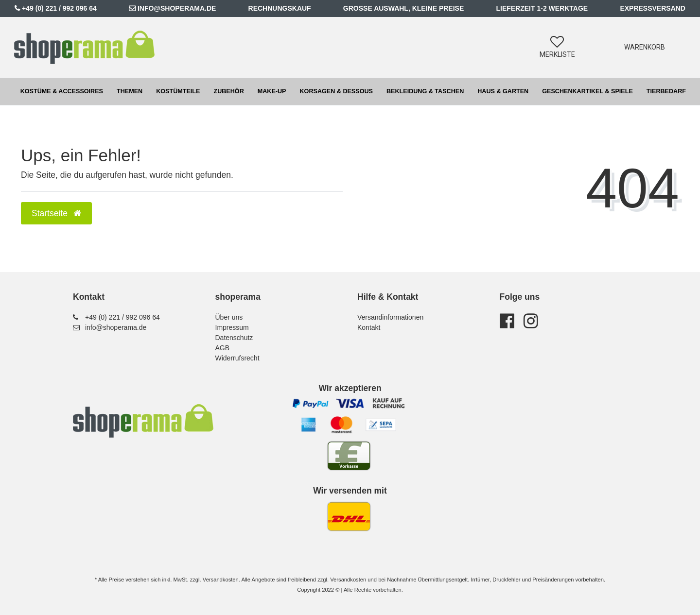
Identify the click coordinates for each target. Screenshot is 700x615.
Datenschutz (234, 338)
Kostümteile (178, 91)
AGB (223, 348)
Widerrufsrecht (237, 358)
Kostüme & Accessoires (62, 91)
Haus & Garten (503, 91)
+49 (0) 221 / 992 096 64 (59, 8)
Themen (130, 91)
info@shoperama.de (177, 8)
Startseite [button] (56, 213)
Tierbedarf (666, 91)
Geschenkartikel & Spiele (587, 91)
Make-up (272, 91)
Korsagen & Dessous (336, 91)
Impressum (232, 327)
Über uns (229, 317)
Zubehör (228, 91)
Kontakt (369, 327)
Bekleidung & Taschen (425, 91)
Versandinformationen (390, 317)
